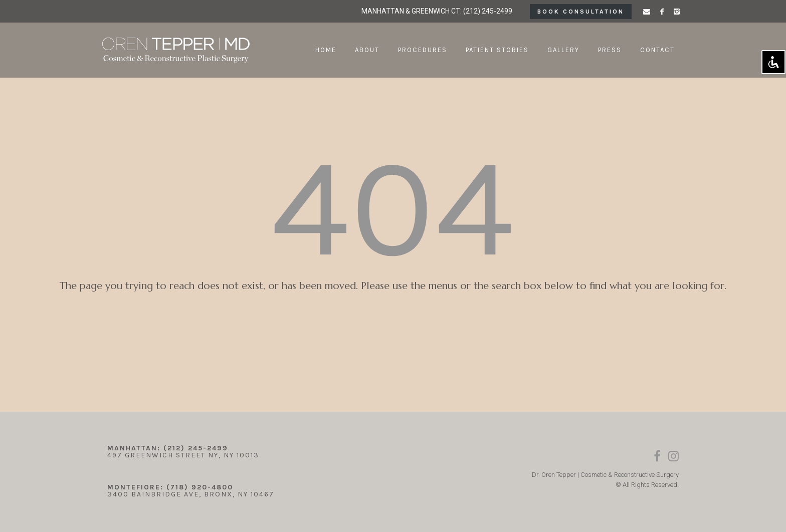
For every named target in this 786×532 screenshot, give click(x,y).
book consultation (581, 12)
